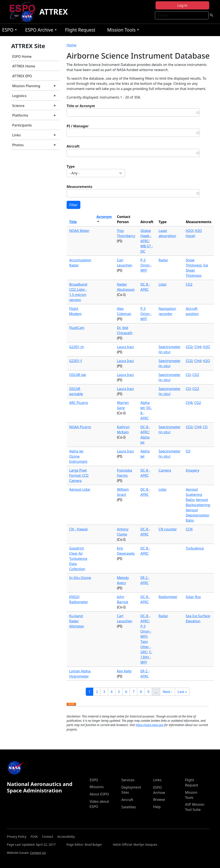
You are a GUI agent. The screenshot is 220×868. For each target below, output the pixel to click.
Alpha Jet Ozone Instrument (78, 456)
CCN (189, 529)
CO (188, 375)
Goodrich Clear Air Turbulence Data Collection (78, 559)
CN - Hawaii (78, 529)
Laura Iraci (125, 347)
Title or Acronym (81, 106)
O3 (188, 451)
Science (34, 107)
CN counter (168, 529)
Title (73, 222)
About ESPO (99, 794)
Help (157, 807)
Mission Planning (34, 87)
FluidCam (77, 328)
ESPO (9, 31)
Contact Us (38, 853)
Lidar (163, 284)
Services (128, 780)
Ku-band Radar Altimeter (77, 621)
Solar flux (193, 597)
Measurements (79, 187)
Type (71, 166)
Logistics (34, 97)
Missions (97, 787)
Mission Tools (122, 31)
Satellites (129, 807)
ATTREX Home (24, 66)
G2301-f (76, 361)
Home (72, 45)
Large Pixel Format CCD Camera (79, 475)
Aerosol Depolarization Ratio (197, 515)
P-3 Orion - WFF (146, 265)
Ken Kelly (124, 671)
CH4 (198, 347)
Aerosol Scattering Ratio (194, 495)
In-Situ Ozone (80, 578)
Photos (34, 146)
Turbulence (195, 548)
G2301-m (76, 347)
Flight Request (80, 30)
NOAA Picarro (80, 427)
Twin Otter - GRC (146, 647)
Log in (182, 5)
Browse (159, 799)
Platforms (34, 116)
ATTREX (54, 12)
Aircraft (73, 146)
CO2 (189, 284)
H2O (189, 231)
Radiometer (168, 597)
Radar (163, 260)
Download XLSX (71, 704)
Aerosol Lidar (80, 489)
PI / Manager (78, 126)
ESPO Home (22, 56)
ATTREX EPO (22, 76)
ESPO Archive (40, 31)
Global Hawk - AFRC (146, 236)
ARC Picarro (79, 403)
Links (34, 136)
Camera (165, 470)
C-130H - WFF (146, 657)
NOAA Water (79, 231)
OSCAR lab (78, 375)
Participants (22, 125)
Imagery (192, 470)
